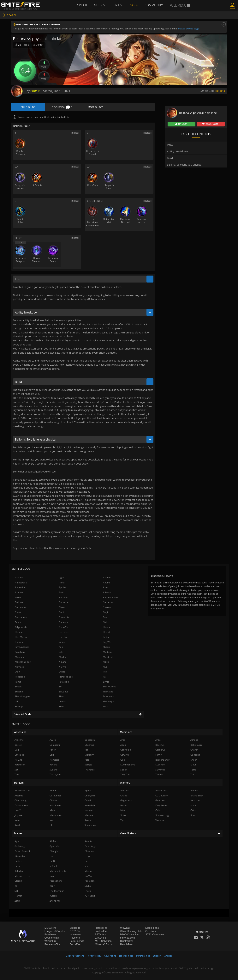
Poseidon (20, 677)
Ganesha (64, 622)
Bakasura (90, 740)
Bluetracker (127, 941)
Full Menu (180, 5)
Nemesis (20, 667)
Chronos (89, 851)
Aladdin (107, 578)
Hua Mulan (21, 637)
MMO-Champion (129, 934)
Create (82, 5)
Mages (18, 833)
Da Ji (105, 612)
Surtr (193, 815)
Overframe (151, 931)
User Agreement (75, 956)
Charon (107, 607)
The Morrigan (22, 696)
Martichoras (56, 815)
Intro (170, 145)
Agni (61, 578)
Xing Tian (125, 774)
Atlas (123, 745)
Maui (193, 765)
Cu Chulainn (162, 796)
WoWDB (125, 928)
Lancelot (19, 755)
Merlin (62, 657)
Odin (17, 672)
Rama (18, 682)
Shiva (123, 815)
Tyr (122, 820)
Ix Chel (53, 866)
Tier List (117, 5)
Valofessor (75, 934)
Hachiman (55, 805)
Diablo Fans (152, 928)
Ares (105, 587)
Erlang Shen (197, 796)
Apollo (62, 587)
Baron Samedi (111, 597)
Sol (60, 687)
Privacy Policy (94, 956)
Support (157, 956)
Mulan (194, 805)
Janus (62, 642)
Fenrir (18, 622)
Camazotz (55, 745)
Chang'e (54, 851)
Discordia (64, 617)
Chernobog (21, 800)
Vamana (160, 820)
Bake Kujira (196, 745)
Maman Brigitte (58, 871)
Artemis (19, 592)
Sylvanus (64, 692)
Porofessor (51, 934)
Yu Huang (90, 896)
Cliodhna (89, 745)
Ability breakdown (177, 151)
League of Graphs (55, 931)
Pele (105, 672)
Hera (17, 866)
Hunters (19, 783)
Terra (193, 770)
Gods (134, 5)
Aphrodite (20, 587)
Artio (61, 592)
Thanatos (108, 692)
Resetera (75, 938)
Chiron (18, 612)
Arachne (19, 740)
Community (154, 5)
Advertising (110, 956)
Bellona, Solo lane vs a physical (184, 165)
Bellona (220, 91)
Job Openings (126, 956)
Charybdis (90, 796)
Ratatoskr (64, 682)
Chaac (62, 607)
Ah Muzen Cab (22, 791)
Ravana (54, 765)
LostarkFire (101, 931)
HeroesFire (101, 928)
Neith (106, 662)
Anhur (62, 583)
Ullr (17, 701)
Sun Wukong (110, 687)
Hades (106, 627)
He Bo (53, 861)
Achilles (19, 578)
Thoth (88, 891)
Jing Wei (107, 642)
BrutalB (35, 91)
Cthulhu (125, 755)
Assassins (20, 732)
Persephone (56, 881)
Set (16, 770)
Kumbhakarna (128, 765)
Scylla (106, 682)
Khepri (106, 647)
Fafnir (158, 755)
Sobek (18, 687)
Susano (19, 692)
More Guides (96, 107)
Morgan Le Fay (23, 662)
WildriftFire (51, 941)
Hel (86, 861)
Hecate (19, 632)
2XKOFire (100, 938)
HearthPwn (126, 944)
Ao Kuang (20, 846)
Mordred (108, 657)
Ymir (61, 706)
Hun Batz (64, 637)
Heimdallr (90, 805)
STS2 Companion (155, 934)
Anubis (107, 583)
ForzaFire (75, 944)
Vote (44, 65)
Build (170, 158)
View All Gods (78, 714)
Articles (168, 956)
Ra (104, 677)
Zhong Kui (55, 901)
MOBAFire (50, 928)
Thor (61, 696)
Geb (105, 622)
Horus (124, 805)
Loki (61, 652)
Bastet (18, 745)
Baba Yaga (90, 846)
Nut (105, 667)
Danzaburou (22, 617)
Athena (107, 592)
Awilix (18, 597)
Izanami (19, 642)
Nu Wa (62, 667)
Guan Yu (63, 627)
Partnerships (143, 956)
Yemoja (19, 706)
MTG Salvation (103, 941)
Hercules (64, 632)
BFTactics (100, 934)
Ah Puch (54, 841)
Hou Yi (106, 632)
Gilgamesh (21, 627)
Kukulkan (20, 652)
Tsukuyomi (109, 696)
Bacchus (63, 597)
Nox (52, 876)
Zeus (106, 706)
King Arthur (161, 805)
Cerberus (108, 602)
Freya (88, 856)
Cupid (62, 612)
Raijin (52, 886)
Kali (61, 647)
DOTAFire (75, 931)
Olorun (18, 881)
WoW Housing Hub (131, 931)
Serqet (88, 765)
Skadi (17, 825)
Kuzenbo (160, 765)
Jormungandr (22, 647)
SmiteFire (75, 928)
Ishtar (106, 637)
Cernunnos (21, 607)
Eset (105, 617)
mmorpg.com (128, 938)
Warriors (125, 783)
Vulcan (62, 701)
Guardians (126, 732)
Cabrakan (64, 602)
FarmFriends (77, 941)
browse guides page (188, 29)
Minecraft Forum (104, 944)
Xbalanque (109, 701)
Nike (123, 810)
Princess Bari (66, 677)
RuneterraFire (52, 944)
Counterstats (52, 938)
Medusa (107, 652)
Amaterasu (21, 583)
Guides (100, 5)
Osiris (62, 672)
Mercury (19, 657)
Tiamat (18, 896)
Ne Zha (63, 662)
